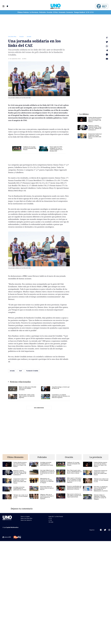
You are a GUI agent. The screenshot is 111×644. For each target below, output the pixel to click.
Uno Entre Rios (12, 37)
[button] (4, 6)
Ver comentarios (39, 408)
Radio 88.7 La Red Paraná (56, 516)
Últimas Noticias (23, 12)
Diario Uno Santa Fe (26, 520)
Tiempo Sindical (79, 12)
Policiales (43, 12)
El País (56, 12)
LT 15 (92, 12)
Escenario (70, 12)
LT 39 (88, 12)
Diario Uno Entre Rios (26, 518)
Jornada (29, 37)
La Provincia (34, 12)
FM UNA (51, 522)
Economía (62, 12)
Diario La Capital (25, 516)
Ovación (50, 12)
